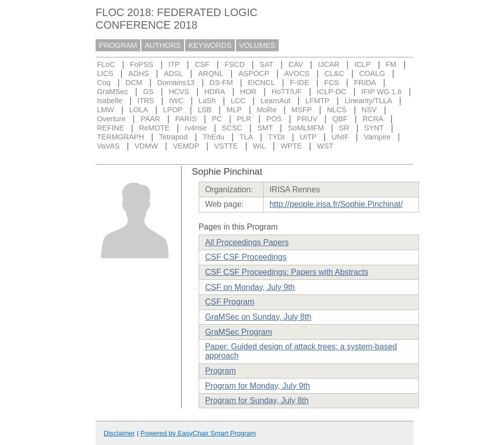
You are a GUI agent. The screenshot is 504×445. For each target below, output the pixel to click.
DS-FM (221, 83)
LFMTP (317, 101)
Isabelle (110, 101)
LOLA (139, 110)
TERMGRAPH (121, 137)
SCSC (232, 128)
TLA (246, 137)
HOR (248, 92)
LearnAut (275, 101)
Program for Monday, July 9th (258, 386)
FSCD (234, 64)
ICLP (362, 64)
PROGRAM (118, 45)
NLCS (337, 110)
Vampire (377, 137)
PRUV (307, 119)
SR (344, 128)
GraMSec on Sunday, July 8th (258, 317)
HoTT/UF (287, 92)
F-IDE (299, 83)
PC (217, 119)
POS (274, 119)
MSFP (302, 110)
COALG (372, 73)
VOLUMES (258, 45)
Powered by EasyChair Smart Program (198, 433)
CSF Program (230, 302)
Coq (104, 83)
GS (148, 92)
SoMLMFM (306, 128)
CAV (296, 64)
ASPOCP (254, 73)
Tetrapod (173, 137)
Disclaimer (119, 433)
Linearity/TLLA (368, 101)
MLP (234, 110)
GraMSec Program (239, 332)
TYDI (276, 137)
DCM (134, 83)
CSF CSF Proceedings (246, 257)
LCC (238, 101)
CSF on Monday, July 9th (250, 287)
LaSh (207, 101)
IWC (176, 101)
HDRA (215, 92)
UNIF (340, 137)
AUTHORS (163, 45)
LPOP (173, 110)
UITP (308, 137)
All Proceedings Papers (247, 242)
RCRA (373, 119)
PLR (244, 119)
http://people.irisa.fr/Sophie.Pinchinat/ (336, 204)
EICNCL (262, 83)
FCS (331, 83)
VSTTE (226, 146)
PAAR (151, 119)
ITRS (146, 101)
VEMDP (186, 146)
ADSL (174, 73)
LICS (105, 73)
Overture (111, 119)
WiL (259, 146)
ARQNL (211, 73)
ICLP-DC (332, 92)
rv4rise (196, 128)
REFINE (111, 128)
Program (221, 371)
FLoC (106, 64)
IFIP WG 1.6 (381, 92)
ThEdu (214, 137)
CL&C (334, 73)
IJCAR (328, 64)
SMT (265, 128)
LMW (106, 110)
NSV (369, 110)
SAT (266, 64)
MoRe (266, 110)
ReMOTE (154, 128)
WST (325, 146)
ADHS (139, 73)
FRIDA (365, 83)
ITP (174, 64)
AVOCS (297, 73)
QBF (340, 119)
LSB (205, 110)
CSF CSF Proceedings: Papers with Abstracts (287, 272)
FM (391, 64)
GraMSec (113, 92)
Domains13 (176, 83)
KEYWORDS (210, 45)
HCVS (179, 92)
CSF (202, 64)
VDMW (146, 146)
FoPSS (141, 64)
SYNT (374, 128)
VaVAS (108, 146)
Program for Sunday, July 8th (257, 400)
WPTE (291, 146)
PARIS (186, 119)
